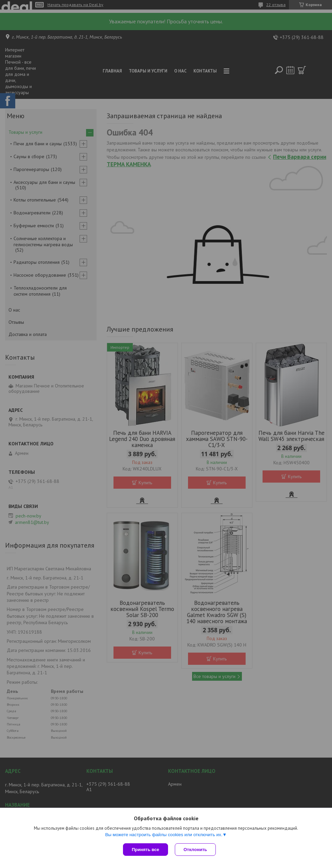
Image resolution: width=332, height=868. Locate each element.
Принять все (146, 850)
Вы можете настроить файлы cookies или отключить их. (164, 835)
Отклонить (195, 850)
